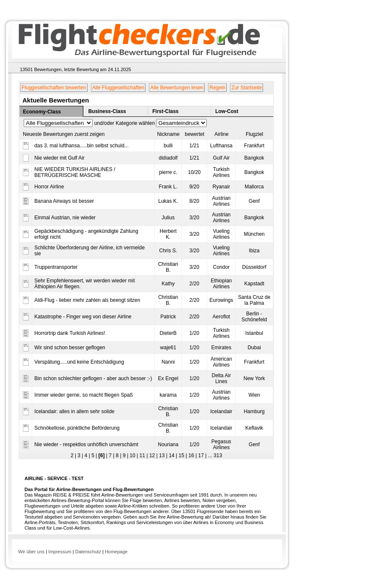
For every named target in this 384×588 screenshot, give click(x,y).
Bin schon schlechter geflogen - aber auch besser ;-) (93, 378)
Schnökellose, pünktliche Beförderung (77, 428)
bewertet (195, 134)
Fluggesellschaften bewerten (54, 88)
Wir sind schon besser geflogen (70, 348)
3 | (80, 455)
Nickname (168, 134)
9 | (125, 455)
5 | (93, 455)
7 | (111, 455)
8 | (118, 455)
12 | (153, 455)
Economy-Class (42, 112)
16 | (192, 455)
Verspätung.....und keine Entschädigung (79, 362)
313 (217, 455)
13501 (26, 69)
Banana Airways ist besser (64, 201)
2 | (73, 455)
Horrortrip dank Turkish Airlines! (70, 333)
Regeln (217, 88)
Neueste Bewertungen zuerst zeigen (64, 134)
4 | (86, 455)
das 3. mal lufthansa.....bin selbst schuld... (81, 146)
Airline (221, 134)
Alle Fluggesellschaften (118, 88)
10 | (133, 455)
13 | (163, 455)
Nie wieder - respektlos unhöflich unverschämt (86, 444)
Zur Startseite (247, 88)
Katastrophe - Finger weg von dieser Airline (83, 317)
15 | (182, 455)
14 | (172, 455)
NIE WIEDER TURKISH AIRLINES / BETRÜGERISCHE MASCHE (75, 172)
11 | (143, 455)
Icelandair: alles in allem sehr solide (74, 411)
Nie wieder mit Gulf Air (59, 158)
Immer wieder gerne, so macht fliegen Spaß (84, 395)
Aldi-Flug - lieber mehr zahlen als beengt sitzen (87, 300)
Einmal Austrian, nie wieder (65, 218)
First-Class (165, 111)
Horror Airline (49, 187)
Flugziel (254, 134)
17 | (202, 455)
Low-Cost (227, 111)
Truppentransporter (56, 267)
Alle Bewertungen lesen (177, 88)
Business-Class (107, 111)
